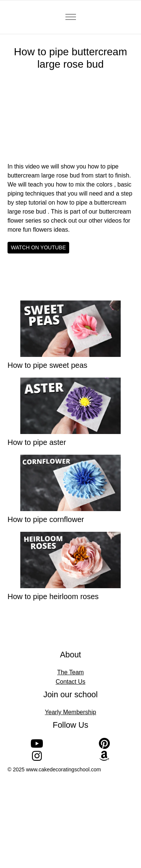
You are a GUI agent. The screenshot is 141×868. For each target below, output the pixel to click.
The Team (70, 672)
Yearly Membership (70, 712)
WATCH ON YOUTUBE (38, 247)
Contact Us (70, 682)
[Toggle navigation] (70, 17)
